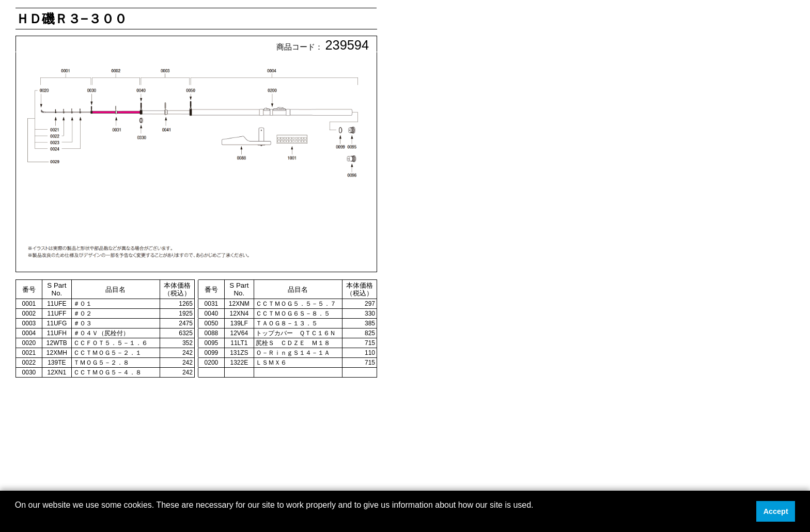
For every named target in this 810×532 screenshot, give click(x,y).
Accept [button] (776, 511)
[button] (17, 519)
